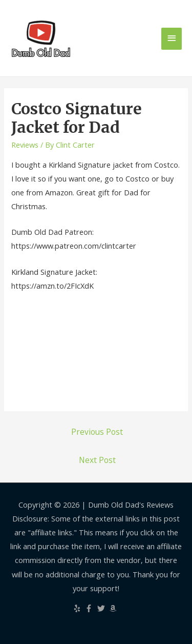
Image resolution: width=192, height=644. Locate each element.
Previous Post (97, 432)
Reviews (25, 145)
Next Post (97, 460)
